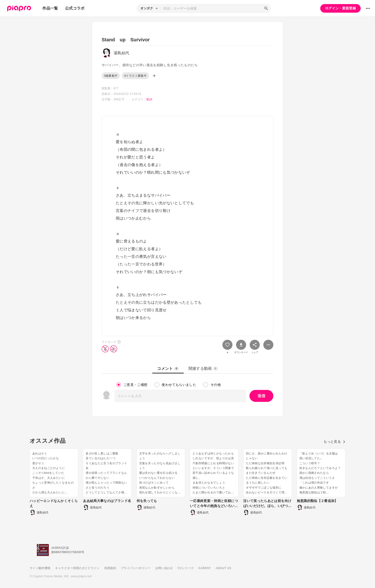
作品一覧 (50, 8)
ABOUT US (223, 568)
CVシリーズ (186, 568)
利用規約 (110, 568)
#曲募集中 (111, 76)
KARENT (205, 568)
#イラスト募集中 (135, 76)
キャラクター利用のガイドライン (77, 568)
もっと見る (334, 442)
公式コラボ (75, 8)
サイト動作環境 (40, 568)
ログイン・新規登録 (340, 8)
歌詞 (149, 99)
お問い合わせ (164, 568)
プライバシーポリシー (136, 568)
